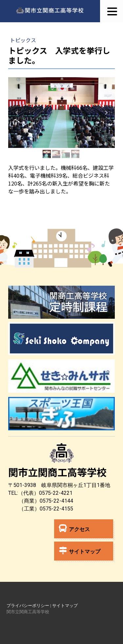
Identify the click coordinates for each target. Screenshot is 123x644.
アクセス (74, 528)
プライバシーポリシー (28, 606)
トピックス (23, 40)
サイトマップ (80, 551)
